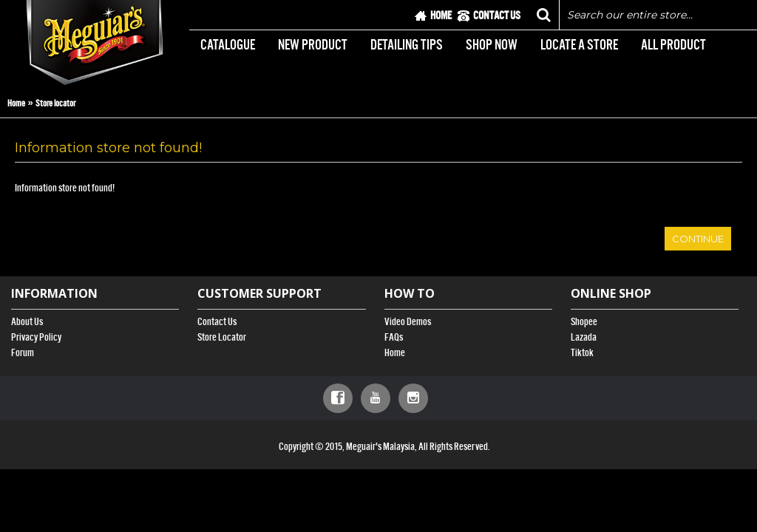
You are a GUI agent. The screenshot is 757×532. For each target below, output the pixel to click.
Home (16, 103)
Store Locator (222, 337)
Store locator (55, 103)
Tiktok (582, 353)
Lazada (584, 337)
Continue (698, 239)
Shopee (584, 322)
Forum (23, 353)
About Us (27, 322)
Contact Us (217, 322)
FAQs (394, 337)
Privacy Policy (36, 337)
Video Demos (408, 322)
